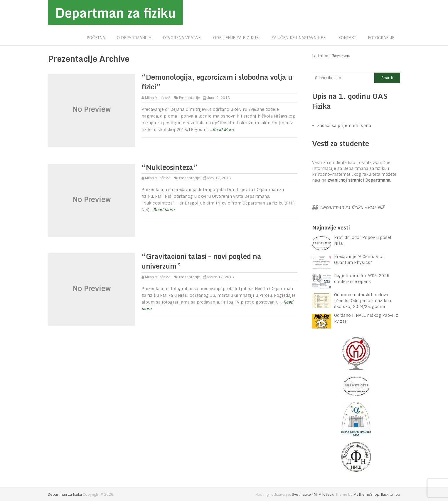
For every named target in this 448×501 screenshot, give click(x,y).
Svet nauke (301, 495)
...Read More (222, 130)
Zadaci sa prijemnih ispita (344, 125)
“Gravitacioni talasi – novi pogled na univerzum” (201, 261)
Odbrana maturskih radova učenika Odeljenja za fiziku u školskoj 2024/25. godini (363, 301)
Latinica (320, 56)
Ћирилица (341, 56)
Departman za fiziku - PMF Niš (352, 207)
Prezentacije (190, 98)
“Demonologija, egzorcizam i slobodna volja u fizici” (217, 82)
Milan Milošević (158, 98)
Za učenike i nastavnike (297, 38)
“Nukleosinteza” (170, 167)
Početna (96, 38)
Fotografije (381, 38)
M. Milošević (324, 495)
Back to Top (391, 495)
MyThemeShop (366, 495)
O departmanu (132, 38)
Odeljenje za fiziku (235, 38)
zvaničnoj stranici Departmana (359, 180)
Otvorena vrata (180, 38)
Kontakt (347, 38)
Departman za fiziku (115, 13)
